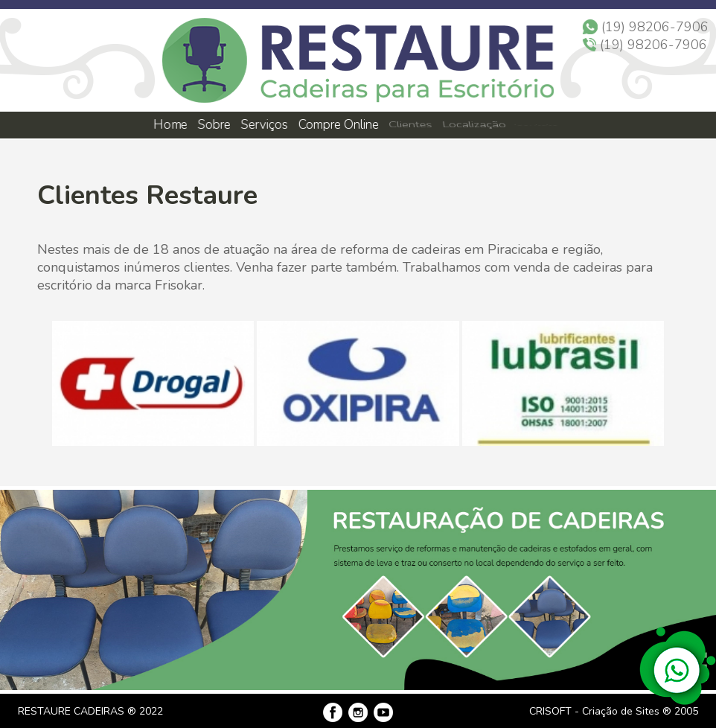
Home (170, 125)
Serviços (265, 125)
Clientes (410, 125)
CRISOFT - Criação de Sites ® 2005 (614, 711)
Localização (473, 125)
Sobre (213, 125)
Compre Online (339, 125)
